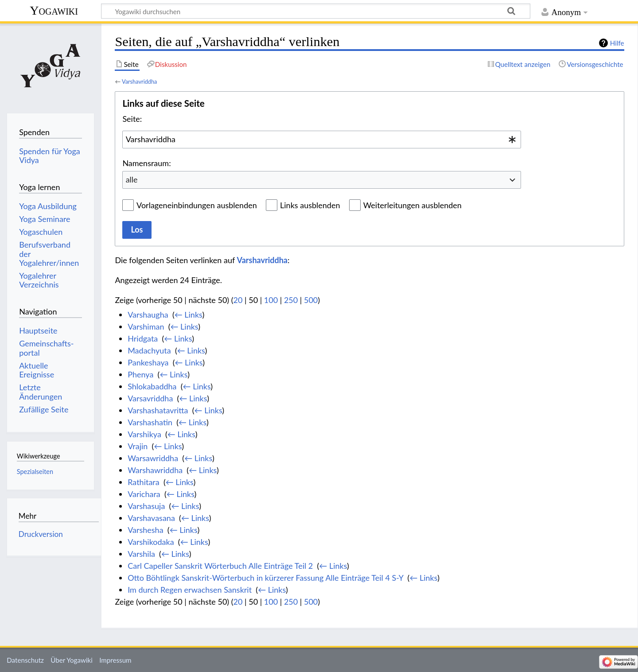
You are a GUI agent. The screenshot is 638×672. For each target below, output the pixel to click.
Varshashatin (150, 422)
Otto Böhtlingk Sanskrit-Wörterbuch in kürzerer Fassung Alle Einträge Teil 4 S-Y (265, 578)
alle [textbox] (132, 179)
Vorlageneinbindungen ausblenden (197, 205)
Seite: (132, 119)
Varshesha (145, 530)
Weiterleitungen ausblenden (412, 205)
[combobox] (322, 140)
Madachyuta (149, 350)
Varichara (144, 494)
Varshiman (146, 326)
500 (311, 300)
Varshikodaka (151, 542)
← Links (189, 315)
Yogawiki (54, 10)
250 (291, 300)
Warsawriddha (153, 458)
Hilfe (617, 43)
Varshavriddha (139, 82)
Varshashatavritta (158, 410)
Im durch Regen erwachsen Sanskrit (190, 590)
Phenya (140, 374)
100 (271, 300)
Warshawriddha (155, 470)
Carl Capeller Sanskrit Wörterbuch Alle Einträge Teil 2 (220, 566)
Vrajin (138, 446)
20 (238, 300)
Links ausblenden (310, 205)
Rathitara (144, 482)
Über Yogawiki (72, 660)
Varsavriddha (150, 398)
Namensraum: (146, 163)
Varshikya (144, 434)
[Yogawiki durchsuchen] (316, 11)
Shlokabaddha (152, 386)
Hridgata (143, 338)
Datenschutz (25, 660)
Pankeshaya (148, 362)
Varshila (141, 554)
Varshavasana (151, 518)
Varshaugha (148, 315)
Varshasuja (146, 506)
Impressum (115, 660)
